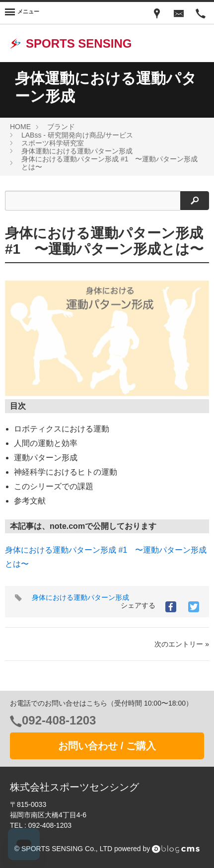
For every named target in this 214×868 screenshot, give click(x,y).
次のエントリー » (182, 644)
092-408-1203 (59, 720)
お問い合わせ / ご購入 (107, 746)
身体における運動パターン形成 (80, 597)
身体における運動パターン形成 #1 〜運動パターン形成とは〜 (104, 241)
